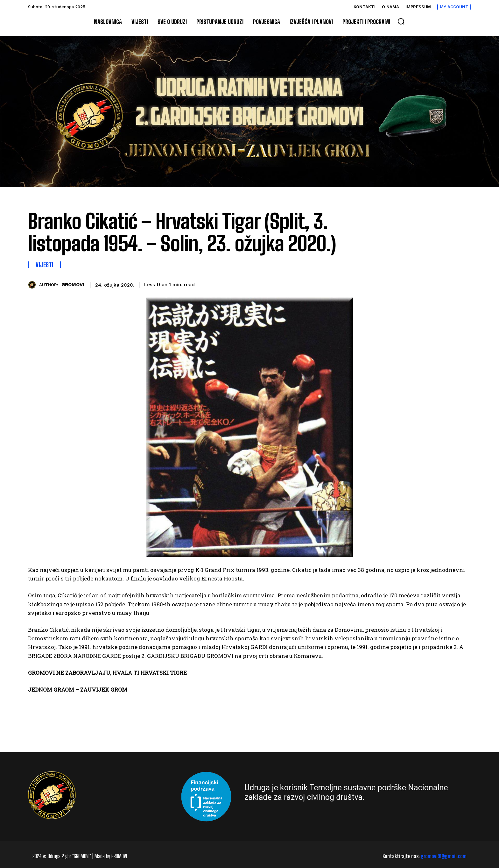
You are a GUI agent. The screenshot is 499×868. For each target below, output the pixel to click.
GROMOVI (73, 285)
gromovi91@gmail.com (444, 856)
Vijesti (45, 265)
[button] (401, 21)
